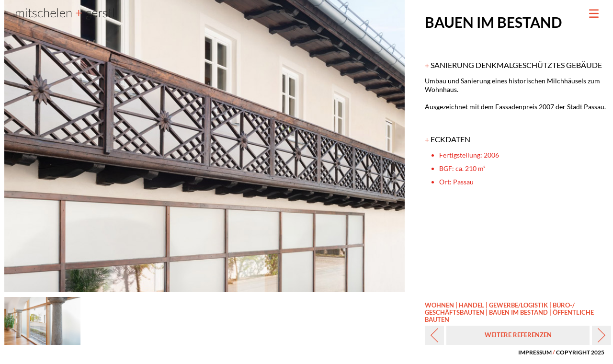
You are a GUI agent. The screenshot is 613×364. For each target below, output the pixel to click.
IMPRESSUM (535, 352)
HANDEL (471, 305)
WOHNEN (439, 305)
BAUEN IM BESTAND (518, 312)
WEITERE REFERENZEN (518, 335)
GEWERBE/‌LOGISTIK (518, 305)
